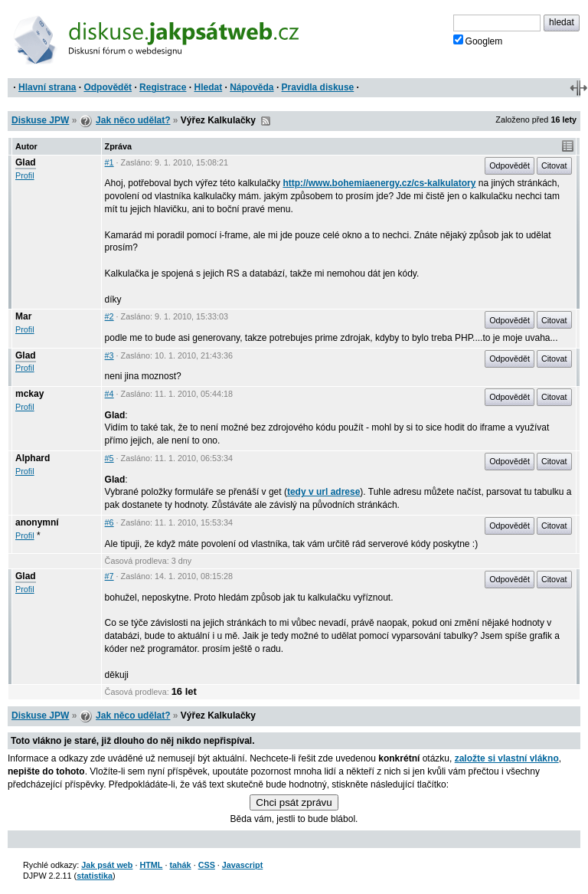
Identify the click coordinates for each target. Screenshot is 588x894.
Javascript (242, 865)
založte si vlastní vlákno (507, 758)
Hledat (208, 87)
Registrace (163, 87)
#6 (109, 522)
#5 (109, 458)
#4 (109, 394)
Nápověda (252, 87)
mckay (29, 394)
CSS (207, 865)
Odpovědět (108, 87)
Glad (26, 162)
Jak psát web (107, 865)
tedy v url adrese (323, 492)
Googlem (478, 41)
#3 (109, 355)
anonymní (37, 522)
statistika (95, 876)
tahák (180, 865)
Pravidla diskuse (318, 87)
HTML (151, 865)
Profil (25, 175)
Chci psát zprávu (294, 802)
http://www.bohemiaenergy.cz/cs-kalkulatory (379, 183)
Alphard (33, 458)
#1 (109, 162)
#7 (109, 576)
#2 (109, 316)
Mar (23, 316)
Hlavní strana (47, 87)
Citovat (554, 165)
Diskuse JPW (40, 120)
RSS (266, 121)
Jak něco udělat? (133, 120)
